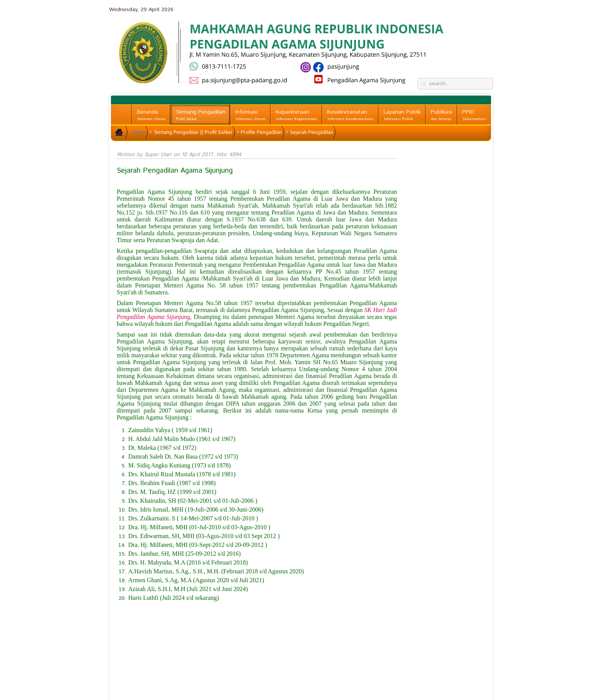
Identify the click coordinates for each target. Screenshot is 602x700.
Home (139, 133)
